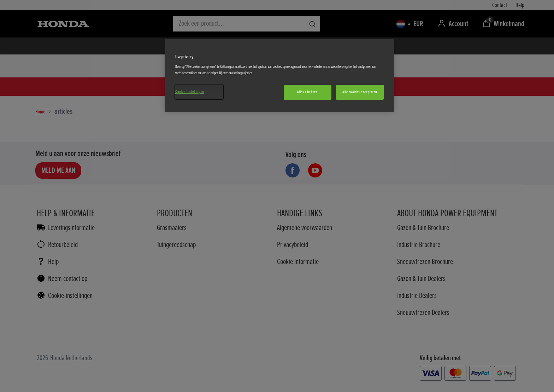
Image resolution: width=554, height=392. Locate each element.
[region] (279, 76)
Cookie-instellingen (190, 92)
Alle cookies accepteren (360, 92)
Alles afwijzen (308, 92)
